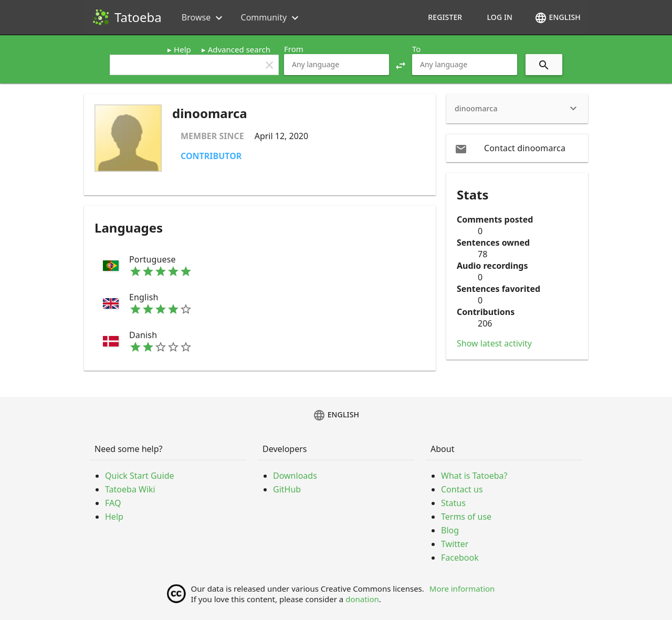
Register (445, 17)
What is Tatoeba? (474, 476)
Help (182, 49)
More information (462, 589)
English (558, 18)
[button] (401, 65)
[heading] (517, 109)
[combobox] (337, 65)
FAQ (113, 503)
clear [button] (269, 65)
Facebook (460, 558)
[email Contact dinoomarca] (517, 148)
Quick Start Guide (140, 476)
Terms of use (466, 517)
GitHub (287, 489)
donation (362, 599)
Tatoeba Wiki (130, 489)
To (416, 49)
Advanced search (239, 49)
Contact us (462, 489)
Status (453, 503)
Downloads (295, 476)
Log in (500, 17)
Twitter (455, 544)
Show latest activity (494, 343)
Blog (450, 530)
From (294, 49)
